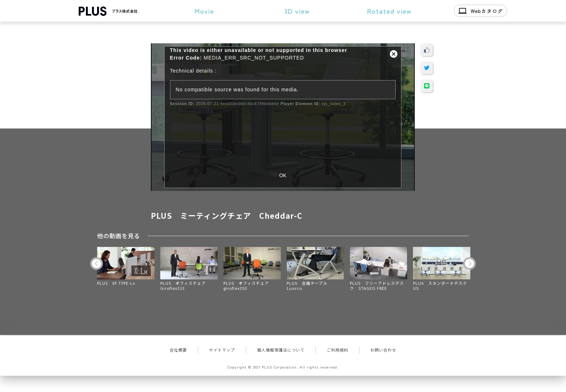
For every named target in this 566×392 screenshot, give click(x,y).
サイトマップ (222, 350)
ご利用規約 (338, 350)
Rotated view (389, 11)
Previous (97, 263)
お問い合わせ (383, 350)
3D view (297, 11)
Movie (204, 11)
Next (469, 263)
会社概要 (178, 350)
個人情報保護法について (281, 350)
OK (283, 175)
